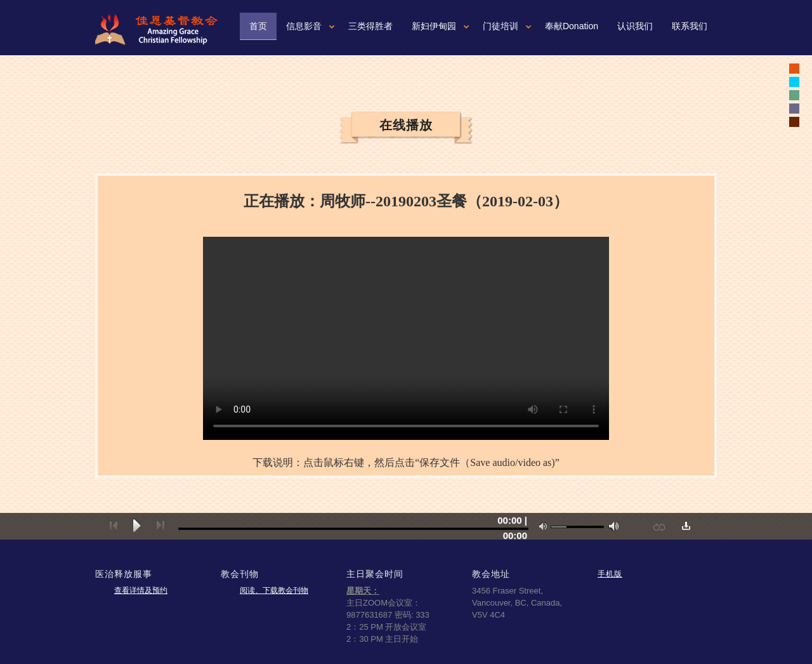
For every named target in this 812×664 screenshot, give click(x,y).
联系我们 (690, 26)
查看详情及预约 (141, 590)
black (794, 69)
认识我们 (635, 26)
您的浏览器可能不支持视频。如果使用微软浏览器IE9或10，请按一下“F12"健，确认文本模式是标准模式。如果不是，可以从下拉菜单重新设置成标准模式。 (406, 338)
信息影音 (304, 26)
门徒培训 (501, 26)
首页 (258, 26)
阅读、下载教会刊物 (274, 590)
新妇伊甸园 (434, 26)
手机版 (610, 574)
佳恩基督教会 (162, 29)
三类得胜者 (370, 26)
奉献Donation (572, 26)
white (794, 82)
